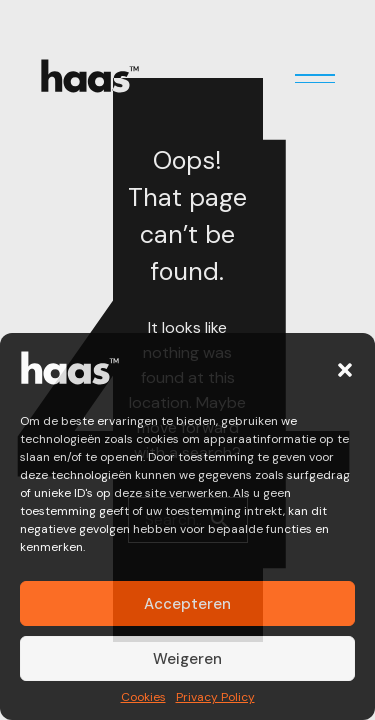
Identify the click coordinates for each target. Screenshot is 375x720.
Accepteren (187, 604)
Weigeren (187, 659)
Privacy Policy (215, 698)
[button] (345, 370)
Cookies (143, 698)
